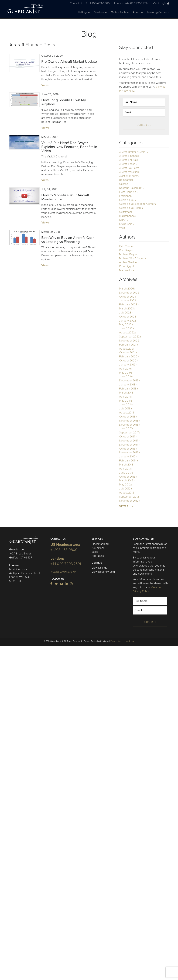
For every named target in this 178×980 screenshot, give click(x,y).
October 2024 (128, 297)
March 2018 (126, 393)
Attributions (103, 641)
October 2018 (127, 417)
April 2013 (125, 469)
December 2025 (129, 293)
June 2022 (126, 329)
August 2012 (127, 493)
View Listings (99, 568)
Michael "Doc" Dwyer (132, 258)
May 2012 (125, 485)
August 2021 (127, 349)
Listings (84, 12)
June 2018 (125, 405)
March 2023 (126, 309)
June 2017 (125, 429)
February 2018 (128, 389)
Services (100, 12)
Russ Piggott (126, 266)
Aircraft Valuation (129, 172)
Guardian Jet (127, 200)
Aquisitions (98, 548)
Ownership (126, 224)
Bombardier (126, 180)
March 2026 (126, 289)
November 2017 (129, 441)
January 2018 (127, 385)
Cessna (124, 184)
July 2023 (125, 313)
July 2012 (125, 489)
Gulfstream (126, 212)
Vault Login (161, 3)
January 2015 (127, 457)
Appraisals (98, 556)
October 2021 (127, 353)
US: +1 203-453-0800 (97, 3)
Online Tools (120, 12)
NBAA (123, 220)
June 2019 (125, 377)
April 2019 (125, 369)
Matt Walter (126, 270)
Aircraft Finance (128, 156)
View (44, 85)
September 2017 (129, 433)
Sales (95, 552)
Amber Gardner (128, 262)
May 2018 (125, 401)
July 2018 (125, 409)
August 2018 (127, 413)
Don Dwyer (126, 250)
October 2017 (127, 437)
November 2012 (129, 501)
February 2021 (128, 345)
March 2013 (126, 465)
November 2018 (129, 421)
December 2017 (129, 445)
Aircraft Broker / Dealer (133, 152)
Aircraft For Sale (129, 160)
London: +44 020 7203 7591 (131, 3)
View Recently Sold (103, 572)
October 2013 (127, 477)
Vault (122, 228)
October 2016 (127, 449)
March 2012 (126, 481)
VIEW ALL (125, 506)
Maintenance (127, 216)
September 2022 (129, 337)
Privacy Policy (90, 641)
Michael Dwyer (128, 254)
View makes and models (122, 641)
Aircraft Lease (127, 164)
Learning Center (158, 12)
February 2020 (128, 357)
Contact (74, 3)
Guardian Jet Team (130, 208)
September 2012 (129, 497)
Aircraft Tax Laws (129, 168)
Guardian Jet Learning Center (137, 204)
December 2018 (129, 425)
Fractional (125, 196)
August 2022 (127, 333)
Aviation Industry (129, 176)
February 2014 (128, 461)
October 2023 (128, 317)
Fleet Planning (128, 192)
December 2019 (129, 381)
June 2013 (125, 473)
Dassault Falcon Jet (131, 188)
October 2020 (128, 361)
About (138, 12)
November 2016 (129, 453)
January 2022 (128, 321)
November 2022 (129, 341)
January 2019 (127, 365)
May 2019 (125, 373)
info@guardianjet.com (63, 572)
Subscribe (144, 125)
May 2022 (125, 325)
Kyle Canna (126, 246)
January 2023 (128, 301)
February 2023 (128, 305)
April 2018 (125, 397)
